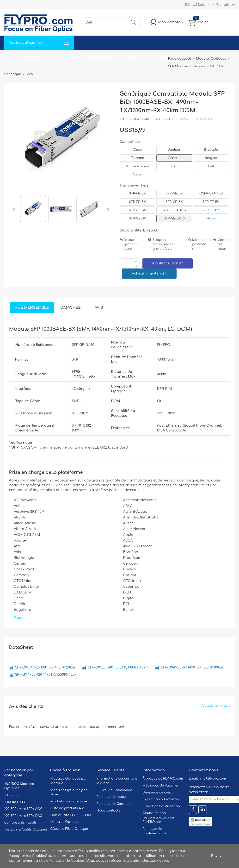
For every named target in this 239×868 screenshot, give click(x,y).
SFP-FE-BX (137, 194)
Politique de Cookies (67, 861)
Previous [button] (15, 210)
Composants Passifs (21, 823)
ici (166, 861)
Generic (174, 158)
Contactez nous (224, 244)
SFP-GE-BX (174, 194)
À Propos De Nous (136, 57)
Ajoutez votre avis (216, 706)
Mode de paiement (199, 244)
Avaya (137, 175)
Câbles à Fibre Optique (69, 829)
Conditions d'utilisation (161, 806)
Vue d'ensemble (32, 308)
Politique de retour (112, 797)
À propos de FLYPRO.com (163, 779)
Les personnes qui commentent (97, 727)
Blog (161, 57)
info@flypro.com (213, 779)
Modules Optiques (65, 822)
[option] (33, 210)
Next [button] (107, 210)
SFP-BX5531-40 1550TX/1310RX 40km (118, 667)
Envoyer (218, 856)
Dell (211, 166)
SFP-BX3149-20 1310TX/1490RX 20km (45, 667)
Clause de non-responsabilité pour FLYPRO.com (159, 817)
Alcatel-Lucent (137, 166)
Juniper (174, 150)
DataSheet (72, 308)
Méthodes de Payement (162, 786)
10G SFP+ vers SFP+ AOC (24, 809)
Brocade (211, 150)
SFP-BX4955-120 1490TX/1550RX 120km (47, 675)
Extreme (138, 158)
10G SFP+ (11, 795)
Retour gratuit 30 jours (132, 244)
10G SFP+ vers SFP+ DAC (23, 816)
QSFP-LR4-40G (174, 210)
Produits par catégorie (69, 801)
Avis (99, 308)
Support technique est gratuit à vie (164, 244)
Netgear (211, 158)
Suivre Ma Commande (114, 790)
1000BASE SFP (15, 802)
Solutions (34, 57)
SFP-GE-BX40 (174, 219)
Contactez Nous (100, 57)
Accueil (14, 57)
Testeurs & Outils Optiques (26, 830)
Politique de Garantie (114, 804)
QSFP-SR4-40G (211, 194)
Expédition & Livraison (161, 799)
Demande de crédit (158, 793)
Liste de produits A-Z (67, 808)
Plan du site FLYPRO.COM (71, 815)
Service (55, 57)
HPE (174, 166)
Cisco (137, 150)
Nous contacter (109, 811)
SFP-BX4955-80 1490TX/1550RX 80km (192, 667)
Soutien (74, 57)
